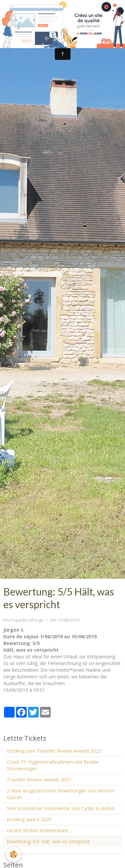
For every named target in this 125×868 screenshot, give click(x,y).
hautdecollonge (28, 620)
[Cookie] (13, 854)
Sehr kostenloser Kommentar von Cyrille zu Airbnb (61, 808)
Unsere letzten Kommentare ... (39, 830)
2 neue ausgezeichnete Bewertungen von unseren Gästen (61, 794)
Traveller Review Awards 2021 (39, 780)
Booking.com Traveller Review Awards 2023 (54, 751)
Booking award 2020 (29, 819)
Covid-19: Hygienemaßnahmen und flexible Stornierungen (53, 765)
